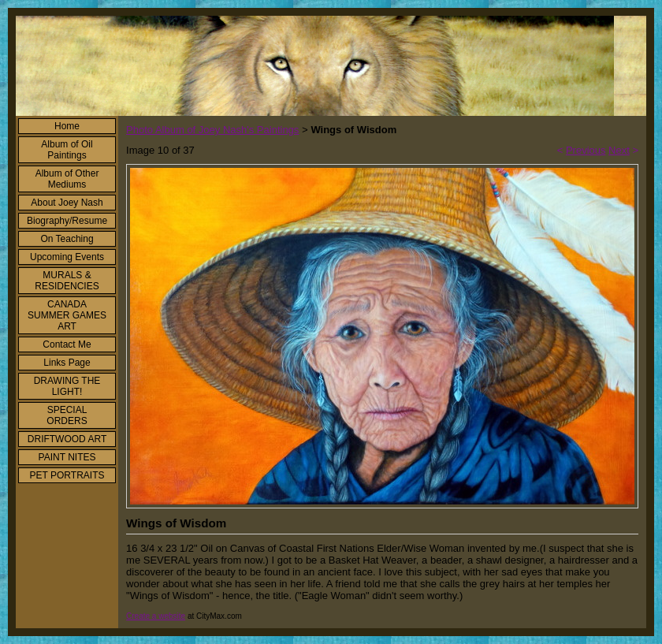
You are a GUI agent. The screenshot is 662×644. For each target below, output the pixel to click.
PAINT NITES (67, 457)
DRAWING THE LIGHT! (67, 386)
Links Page (67, 363)
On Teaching (67, 239)
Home (67, 126)
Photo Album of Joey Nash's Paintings (212, 130)
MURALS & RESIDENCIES (67, 281)
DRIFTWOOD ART (67, 439)
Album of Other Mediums (67, 179)
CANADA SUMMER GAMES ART (67, 315)
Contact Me (67, 344)
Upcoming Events (67, 257)
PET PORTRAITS (67, 475)
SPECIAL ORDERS (67, 415)
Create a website (156, 616)
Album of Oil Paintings (67, 150)
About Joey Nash (67, 203)
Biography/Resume (67, 221)
